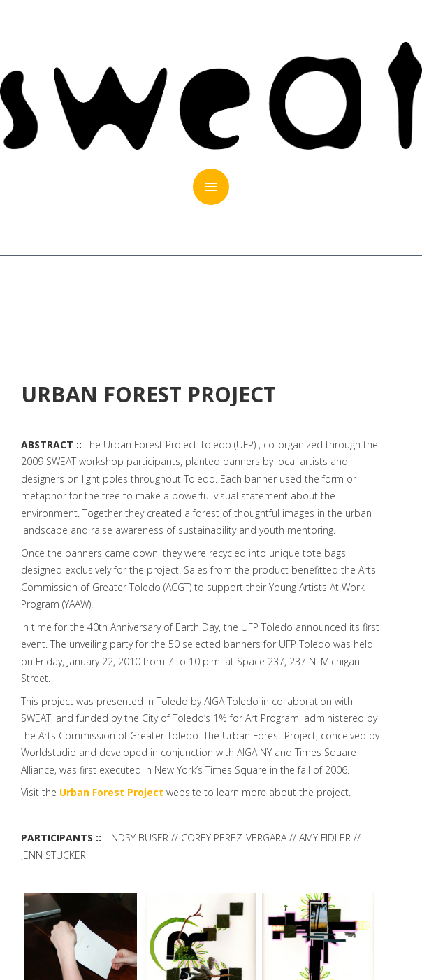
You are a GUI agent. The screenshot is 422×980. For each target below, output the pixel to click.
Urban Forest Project (111, 792)
